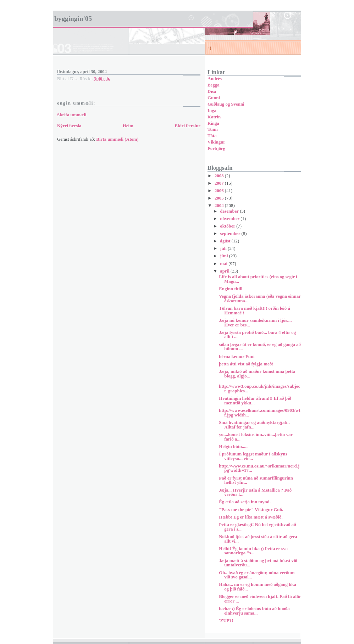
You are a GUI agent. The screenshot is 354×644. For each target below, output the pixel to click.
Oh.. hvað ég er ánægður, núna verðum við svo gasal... (257, 575)
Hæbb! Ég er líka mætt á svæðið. (251, 517)
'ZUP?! (226, 621)
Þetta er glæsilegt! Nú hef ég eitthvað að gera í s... (257, 527)
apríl (225, 271)
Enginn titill (231, 289)
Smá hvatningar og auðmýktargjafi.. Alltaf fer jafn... (254, 425)
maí (224, 264)
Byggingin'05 (73, 19)
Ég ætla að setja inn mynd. (245, 502)
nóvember (230, 219)
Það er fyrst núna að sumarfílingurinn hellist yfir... (256, 480)
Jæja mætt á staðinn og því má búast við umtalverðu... (258, 563)
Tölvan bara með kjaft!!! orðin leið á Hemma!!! (255, 311)
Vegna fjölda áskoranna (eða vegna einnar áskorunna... (260, 299)
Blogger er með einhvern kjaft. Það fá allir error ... (260, 599)
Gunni (214, 98)
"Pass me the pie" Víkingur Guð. (251, 510)
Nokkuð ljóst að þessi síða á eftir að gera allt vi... (258, 539)
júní (224, 256)
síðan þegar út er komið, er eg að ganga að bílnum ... (260, 347)
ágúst (226, 241)
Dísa (212, 91)
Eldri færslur (187, 126)
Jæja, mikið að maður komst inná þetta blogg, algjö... (257, 374)
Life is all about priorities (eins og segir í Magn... (258, 279)
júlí (224, 248)
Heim (128, 126)
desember (230, 211)
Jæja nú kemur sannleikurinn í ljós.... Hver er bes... (255, 323)
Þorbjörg (216, 149)
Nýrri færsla (69, 126)
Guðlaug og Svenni (226, 104)
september (231, 234)
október (228, 226)
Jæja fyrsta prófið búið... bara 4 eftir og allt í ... (257, 335)
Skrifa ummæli (72, 115)
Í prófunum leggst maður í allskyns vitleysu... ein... (253, 456)
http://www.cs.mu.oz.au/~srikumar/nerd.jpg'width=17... (259, 468)
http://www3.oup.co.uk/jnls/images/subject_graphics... (259, 389)
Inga (212, 111)
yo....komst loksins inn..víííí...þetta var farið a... (256, 437)
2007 (220, 183)
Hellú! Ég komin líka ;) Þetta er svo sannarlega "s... (253, 551)
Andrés (215, 79)
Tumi (213, 129)
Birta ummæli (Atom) (117, 139)
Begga (214, 85)
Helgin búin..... (233, 447)
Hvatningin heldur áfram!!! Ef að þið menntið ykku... (255, 401)
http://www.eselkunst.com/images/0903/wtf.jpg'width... (259, 413)
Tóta (212, 136)
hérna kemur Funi (237, 357)
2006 (220, 191)
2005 (220, 198)
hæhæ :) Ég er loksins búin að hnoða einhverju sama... (254, 611)
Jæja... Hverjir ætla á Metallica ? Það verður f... (255, 492)
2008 (220, 176)
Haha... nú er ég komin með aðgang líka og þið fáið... (258, 587)
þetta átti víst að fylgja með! (246, 364)
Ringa (213, 123)
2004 (220, 206)
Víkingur (216, 142)
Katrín (214, 117)
